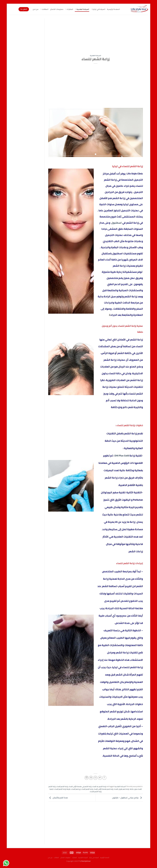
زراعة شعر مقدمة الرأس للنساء (103, 789)
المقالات (44, 9)
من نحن (36, 9)
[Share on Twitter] (100, 778)
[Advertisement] (95, 37)
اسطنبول (116, 223)
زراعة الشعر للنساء (62, 786)
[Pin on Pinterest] (91, 778)
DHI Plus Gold (122, 456)
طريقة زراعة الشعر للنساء (62, 789)
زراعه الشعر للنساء (87, 789)
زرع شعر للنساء (76, 789)
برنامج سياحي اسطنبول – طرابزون (128, 798)
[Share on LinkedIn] (87, 778)
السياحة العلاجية (82, 9)
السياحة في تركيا (98, 9)
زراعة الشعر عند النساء (99, 786)
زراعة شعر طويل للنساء (121, 789)
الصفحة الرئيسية (113, 9)
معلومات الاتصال (57, 9)
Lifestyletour (85, 861)
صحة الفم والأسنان (58, 798)
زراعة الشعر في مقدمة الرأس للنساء (80, 786)
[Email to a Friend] (95, 778)
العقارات (69, 9)
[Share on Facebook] (104, 778)
